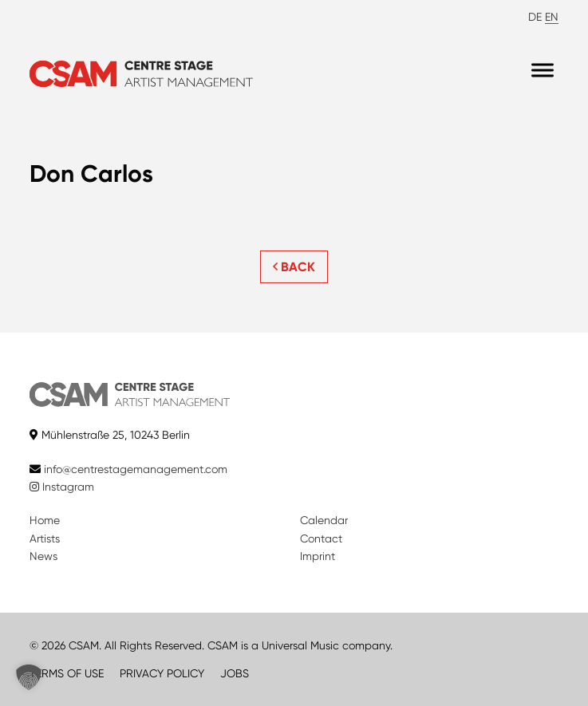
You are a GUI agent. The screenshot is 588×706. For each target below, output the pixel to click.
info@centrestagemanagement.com (136, 469)
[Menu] (543, 70)
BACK (294, 267)
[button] (29, 677)
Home (45, 520)
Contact (321, 538)
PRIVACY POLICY (162, 673)
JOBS (235, 673)
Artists (45, 538)
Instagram (62, 487)
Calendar (324, 520)
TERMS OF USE (67, 673)
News (43, 556)
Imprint (318, 556)
